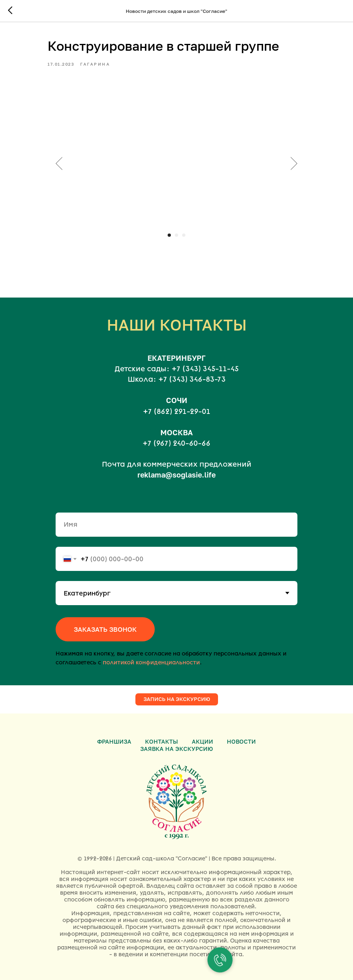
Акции (202, 741)
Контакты (162, 741)
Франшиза (114, 741)
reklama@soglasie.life (176, 475)
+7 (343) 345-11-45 (205, 369)
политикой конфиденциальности (151, 663)
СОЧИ (177, 400)
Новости (241, 741)
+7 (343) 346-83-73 (192, 379)
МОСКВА (176, 432)
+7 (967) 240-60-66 (176, 443)
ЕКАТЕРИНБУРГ (176, 358)
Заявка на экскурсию (176, 749)
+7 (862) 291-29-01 (177, 411)
